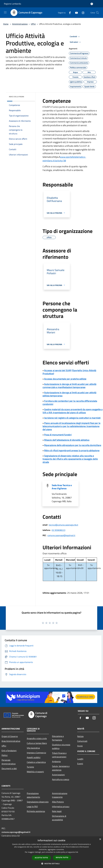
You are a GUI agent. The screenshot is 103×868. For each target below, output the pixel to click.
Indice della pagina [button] (16, 97)
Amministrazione (20, 24)
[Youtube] (75, 13)
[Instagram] (82, 13)
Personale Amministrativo (9, 762)
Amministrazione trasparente (60, 795)
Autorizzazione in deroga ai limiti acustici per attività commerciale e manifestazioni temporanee (69, 386)
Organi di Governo (10, 736)
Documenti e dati (9, 768)
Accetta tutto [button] (41, 858)
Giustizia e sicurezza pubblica (61, 746)
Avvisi (80, 746)
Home (6, 24)
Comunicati (82, 741)
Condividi (75, 37)
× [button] (100, 839)
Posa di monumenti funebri (58, 435)
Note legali (57, 811)
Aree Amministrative (11, 741)
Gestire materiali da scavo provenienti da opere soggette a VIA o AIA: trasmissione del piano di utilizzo (73, 411)
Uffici (33, 24)
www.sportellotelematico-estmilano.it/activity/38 (64, 159)
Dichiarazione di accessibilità (59, 818)
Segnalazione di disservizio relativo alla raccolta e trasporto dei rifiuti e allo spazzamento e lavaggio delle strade (70, 459)
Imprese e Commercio (36, 753)
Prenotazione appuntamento (33, 795)
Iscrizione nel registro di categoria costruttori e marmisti (72, 418)
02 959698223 (59, 530)
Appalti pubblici (34, 757)
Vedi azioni (76, 42)
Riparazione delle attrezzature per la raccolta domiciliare (73, 445)
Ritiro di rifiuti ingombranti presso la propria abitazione (72, 450)
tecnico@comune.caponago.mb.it (64, 525)
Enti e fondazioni (9, 751)
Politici (5, 755)
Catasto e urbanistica (36, 762)
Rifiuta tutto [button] (62, 858)
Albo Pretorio (58, 802)
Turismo (30, 767)
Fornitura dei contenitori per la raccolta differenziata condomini (70, 403)
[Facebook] (69, 13)
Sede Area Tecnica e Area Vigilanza (62, 487)
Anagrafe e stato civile (37, 738)
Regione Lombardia (12, 4)
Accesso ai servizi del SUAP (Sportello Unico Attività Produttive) (69, 372)
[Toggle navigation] (5, 12)
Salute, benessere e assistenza (61, 768)
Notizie (80, 736)
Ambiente (56, 761)
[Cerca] (97, 13)
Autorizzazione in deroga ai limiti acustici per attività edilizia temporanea (69, 394)
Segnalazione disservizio (38, 802)
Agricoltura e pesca (61, 779)
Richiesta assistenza (36, 811)
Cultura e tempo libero (37, 743)
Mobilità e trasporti (35, 772)
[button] (51, 864)
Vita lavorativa (33, 748)
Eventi (80, 764)
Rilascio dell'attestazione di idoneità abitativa (67, 440)
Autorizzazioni (58, 775)
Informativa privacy (61, 806)
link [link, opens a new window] (77, 852)
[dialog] (51, 852)
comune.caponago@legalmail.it (61, 535)
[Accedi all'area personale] (92, 4)
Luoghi (80, 759)
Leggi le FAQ (32, 806)
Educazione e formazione (58, 738)
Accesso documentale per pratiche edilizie (65, 379)
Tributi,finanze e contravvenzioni (59, 755)
